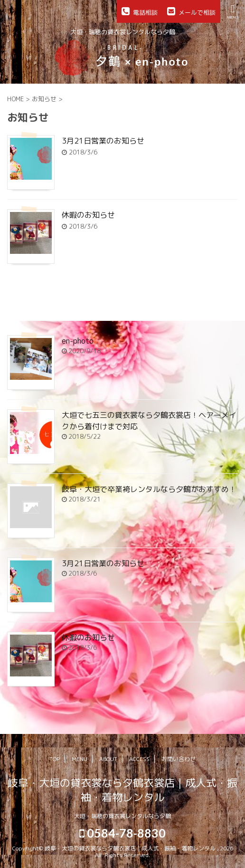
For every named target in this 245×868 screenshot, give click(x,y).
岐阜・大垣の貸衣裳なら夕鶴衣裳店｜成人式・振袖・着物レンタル (122, 790)
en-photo (78, 341)
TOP (55, 759)
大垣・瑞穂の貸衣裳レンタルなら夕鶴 (122, 816)
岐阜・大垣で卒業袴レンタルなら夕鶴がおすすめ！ (149, 489)
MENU (80, 759)
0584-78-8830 (122, 833)
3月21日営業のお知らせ (103, 141)
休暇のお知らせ (88, 215)
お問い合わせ (179, 759)
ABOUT (108, 759)
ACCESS (139, 759)
